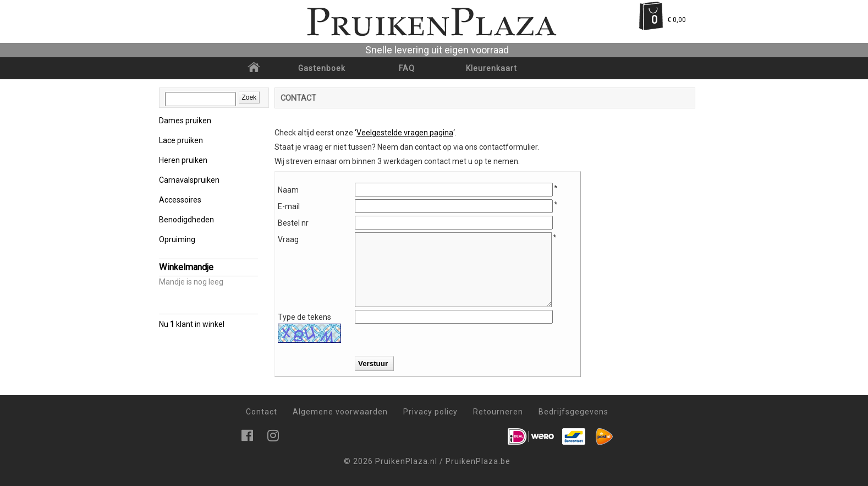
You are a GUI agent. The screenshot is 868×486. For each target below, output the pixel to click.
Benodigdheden (186, 220)
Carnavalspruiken (189, 180)
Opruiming (177, 239)
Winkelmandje (186, 267)
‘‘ (405, 133)
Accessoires (180, 200)
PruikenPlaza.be (478, 461)
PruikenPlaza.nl (406, 461)
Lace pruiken (181, 140)
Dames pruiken (185, 121)
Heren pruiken (183, 160)
